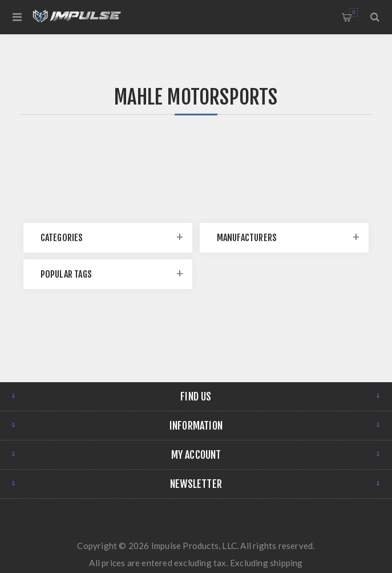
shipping (286, 563)
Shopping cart (353, 12)
